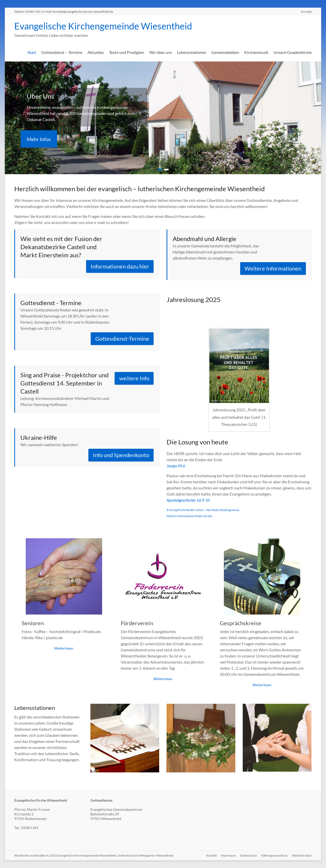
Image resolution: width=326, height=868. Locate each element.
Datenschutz (248, 855)
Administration (302, 855)
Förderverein (137, 623)
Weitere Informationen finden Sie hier (190, 516)
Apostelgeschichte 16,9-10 (188, 500)
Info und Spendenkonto (121, 455)
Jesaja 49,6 (176, 466)
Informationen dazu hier (120, 266)
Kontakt (306, 12)
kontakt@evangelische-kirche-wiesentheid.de (83, 12)
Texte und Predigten (127, 52)
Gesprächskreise (241, 623)
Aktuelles (96, 52)
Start (32, 52)
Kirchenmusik (256, 52)
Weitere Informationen (273, 268)
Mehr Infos (39, 139)
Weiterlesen (64, 648)
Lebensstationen (192, 52)
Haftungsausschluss (274, 855)
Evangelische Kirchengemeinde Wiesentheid (103, 26)
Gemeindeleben (225, 52)
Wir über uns (161, 52)
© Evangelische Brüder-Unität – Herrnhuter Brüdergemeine (203, 510)
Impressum (228, 855)
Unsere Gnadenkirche (293, 52)
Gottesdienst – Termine (62, 52)
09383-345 (33, 12)
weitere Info (134, 378)
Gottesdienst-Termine (122, 339)
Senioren (33, 623)
